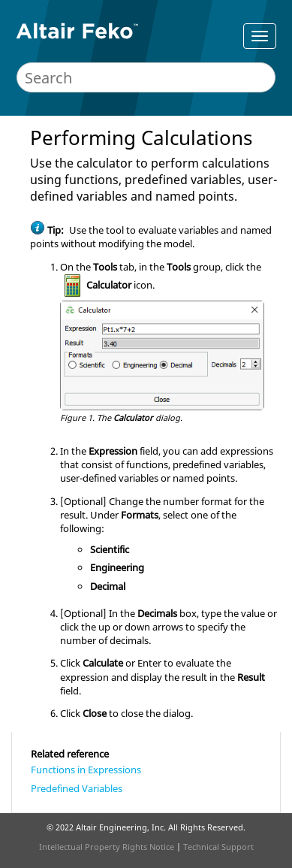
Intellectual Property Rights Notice (107, 847)
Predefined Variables (77, 788)
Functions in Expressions (86, 770)
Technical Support (218, 847)
